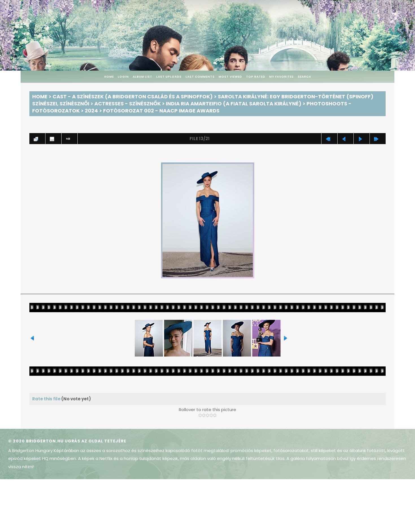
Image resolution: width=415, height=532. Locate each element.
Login (123, 77)
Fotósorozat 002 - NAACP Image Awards (161, 111)
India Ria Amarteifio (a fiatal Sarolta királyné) (234, 104)
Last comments (200, 77)
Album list (143, 77)
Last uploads (169, 77)
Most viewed (230, 77)
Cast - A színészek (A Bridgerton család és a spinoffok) (133, 96)
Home (109, 77)
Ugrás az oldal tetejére (95, 441)
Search (304, 77)
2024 (91, 111)
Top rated (256, 77)
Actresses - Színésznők (128, 104)
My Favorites (282, 77)
